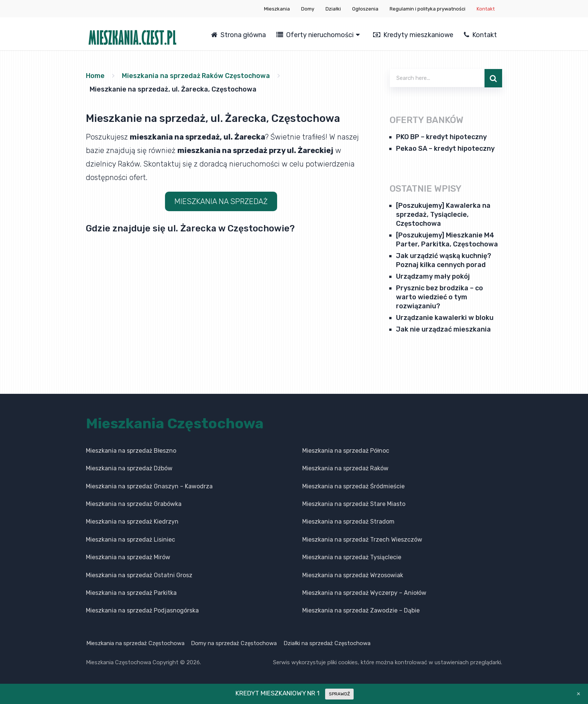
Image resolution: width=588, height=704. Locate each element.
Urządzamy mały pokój (433, 276)
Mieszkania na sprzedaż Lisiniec (130, 540)
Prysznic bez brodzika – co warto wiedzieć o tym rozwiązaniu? (439, 297)
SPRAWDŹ (339, 694)
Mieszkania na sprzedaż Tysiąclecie (352, 557)
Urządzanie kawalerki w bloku (445, 318)
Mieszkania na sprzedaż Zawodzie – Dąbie (361, 610)
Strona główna (238, 35)
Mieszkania (277, 9)
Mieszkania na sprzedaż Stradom (348, 522)
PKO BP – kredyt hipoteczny (441, 137)
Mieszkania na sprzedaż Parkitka (131, 593)
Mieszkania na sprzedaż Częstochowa (135, 643)
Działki (333, 9)
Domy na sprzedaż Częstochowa (234, 643)
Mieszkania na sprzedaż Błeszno (131, 451)
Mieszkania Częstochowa (175, 423)
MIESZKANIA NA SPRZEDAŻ (221, 201)
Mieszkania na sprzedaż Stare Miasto (354, 504)
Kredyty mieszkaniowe (413, 35)
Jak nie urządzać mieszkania (443, 329)
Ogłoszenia (365, 9)
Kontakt (486, 9)
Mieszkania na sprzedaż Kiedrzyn (132, 522)
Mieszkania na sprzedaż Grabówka (134, 504)
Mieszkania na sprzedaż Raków (345, 468)
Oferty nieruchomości (315, 35)
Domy (308, 9)
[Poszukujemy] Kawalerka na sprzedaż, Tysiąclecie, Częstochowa (443, 215)
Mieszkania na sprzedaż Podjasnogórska (142, 610)
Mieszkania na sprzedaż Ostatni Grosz (139, 575)
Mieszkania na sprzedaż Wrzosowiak (353, 575)
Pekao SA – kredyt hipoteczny (445, 149)
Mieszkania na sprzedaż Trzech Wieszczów (362, 540)
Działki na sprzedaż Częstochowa (328, 643)
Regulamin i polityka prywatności (427, 9)
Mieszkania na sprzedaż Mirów (128, 557)
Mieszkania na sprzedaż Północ (346, 451)
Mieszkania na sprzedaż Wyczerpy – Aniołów (364, 593)
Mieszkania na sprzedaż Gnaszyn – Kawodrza (149, 486)
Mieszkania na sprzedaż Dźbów (129, 468)
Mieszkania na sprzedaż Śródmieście (353, 486)
